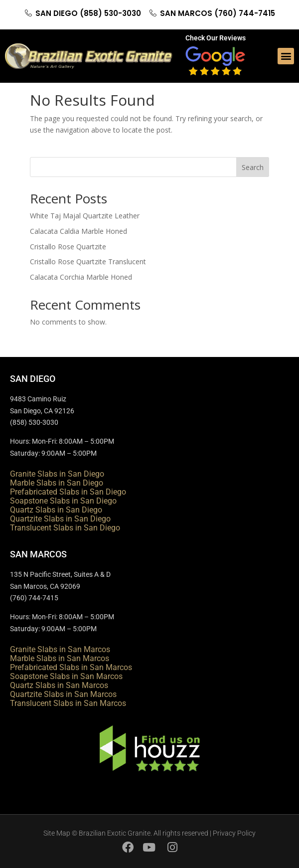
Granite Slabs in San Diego (57, 474)
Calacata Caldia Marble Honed (78, 231)
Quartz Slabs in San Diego (56, 510)
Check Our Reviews (216, 38)
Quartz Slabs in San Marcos (59, 685)
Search (253, 167)
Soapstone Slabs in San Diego (63, 501)
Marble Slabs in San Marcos (60, 658)
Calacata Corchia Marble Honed (81, 277)
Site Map (57, 833)
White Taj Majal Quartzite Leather (85, 216)
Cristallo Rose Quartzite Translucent (88, 261)
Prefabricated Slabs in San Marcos (71, 667)
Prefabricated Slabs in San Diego (68, 492)
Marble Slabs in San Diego (57, 483)
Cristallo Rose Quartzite (68, 247)
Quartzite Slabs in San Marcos (63, 694)
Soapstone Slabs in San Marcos (66, 676)
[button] (286, 56)
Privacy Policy (234, 833)
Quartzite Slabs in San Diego (60, 519)
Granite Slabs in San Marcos (60, 649)
